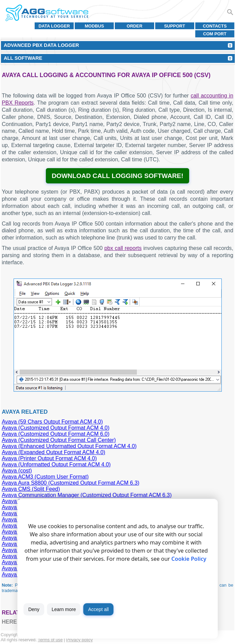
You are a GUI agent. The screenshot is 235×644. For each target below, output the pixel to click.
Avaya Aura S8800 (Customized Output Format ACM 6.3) (70, 483)
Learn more (64, 609)
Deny (34, 609)
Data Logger (54, 26)
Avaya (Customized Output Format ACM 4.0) (56, 428)
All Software (23, 58)
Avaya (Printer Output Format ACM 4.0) (49, 458)
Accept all (98, 609)
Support (175, 26)
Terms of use (50, 640)
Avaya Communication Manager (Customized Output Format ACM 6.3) (87, 495)
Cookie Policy (189, 559)
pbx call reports (123, 248)
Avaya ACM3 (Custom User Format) (45, 477)
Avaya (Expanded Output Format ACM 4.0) (53, 452)
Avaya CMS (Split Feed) (31, 489)
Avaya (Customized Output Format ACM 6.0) (56, 434)
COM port (215, 34)
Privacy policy (79, 640)
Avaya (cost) (17, 471)
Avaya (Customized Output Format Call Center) (59, 440)
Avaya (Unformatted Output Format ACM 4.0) (56, 464)
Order (134, 26)
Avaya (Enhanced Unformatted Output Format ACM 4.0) (69, 446)
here (9, 622)
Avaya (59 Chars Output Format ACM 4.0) (52, 422)
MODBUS (94, 26)
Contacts (215, 26)
